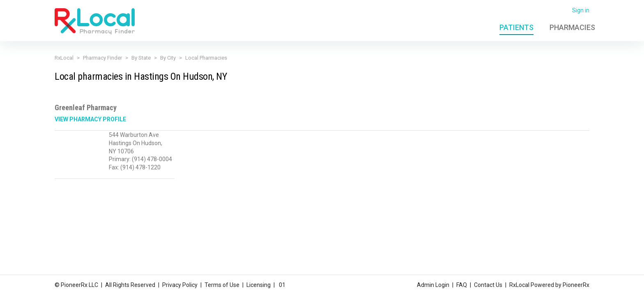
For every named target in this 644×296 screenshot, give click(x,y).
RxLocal (64, 58)
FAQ (462, 285)
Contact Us (488, 285)
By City (168, 58)
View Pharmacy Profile (90, 119)
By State (141, 58)
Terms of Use (222, 285)
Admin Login (433, 285)
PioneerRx (576, 285)
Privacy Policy (180, 285)
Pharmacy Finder (102, 58)
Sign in (581, 10)
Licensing (259, 285)
